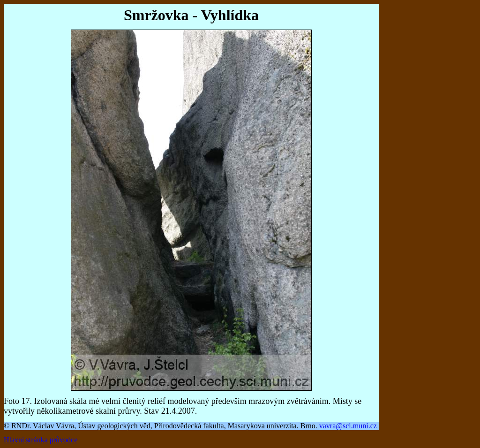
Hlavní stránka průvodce (41, 440)
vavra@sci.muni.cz (348, 426)
